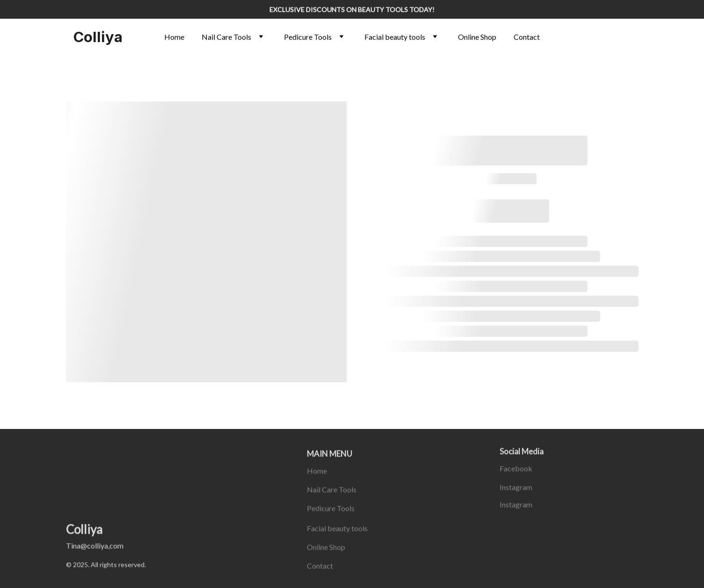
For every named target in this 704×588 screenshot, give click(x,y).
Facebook (516, 469)
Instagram (516, 488)
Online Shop (477, 37)
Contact (527, 37)
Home (174, 37)
